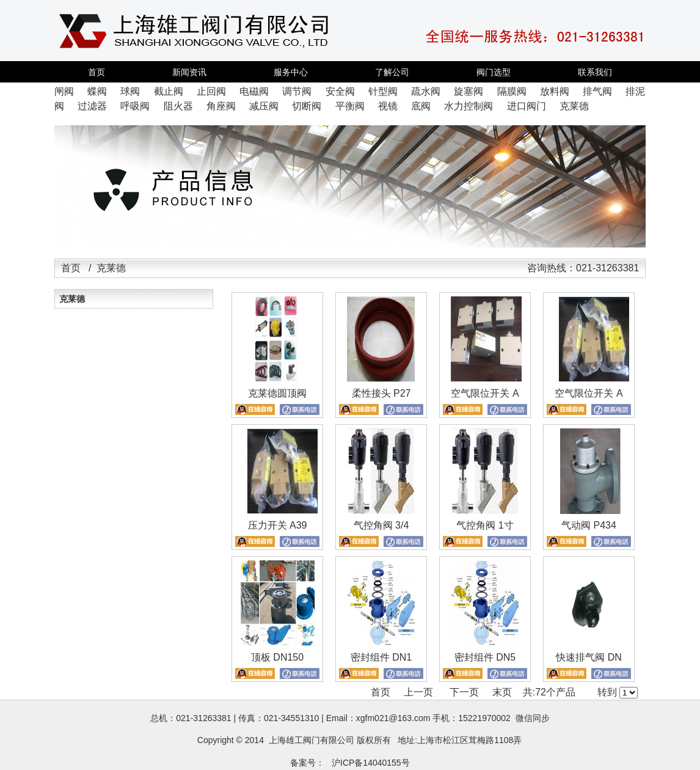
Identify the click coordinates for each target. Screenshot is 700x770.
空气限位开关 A (485, 393)
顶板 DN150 (277, 657)
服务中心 (291, 72)
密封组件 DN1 (381, 657)
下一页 (464, 692)
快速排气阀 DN (589, 657)
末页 (502, 692)
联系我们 (595, 72)
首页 (97, 72)
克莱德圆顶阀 (277, 393)
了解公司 (392, 72)
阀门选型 (494, 72)
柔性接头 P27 (381, 393)
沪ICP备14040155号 (371, 763)
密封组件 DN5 (485, 657)
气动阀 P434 (589, 525)
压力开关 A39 (278, 525)
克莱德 (72, 299)
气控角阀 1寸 (485, 525)
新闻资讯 (189, 72)
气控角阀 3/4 (381, 525)
